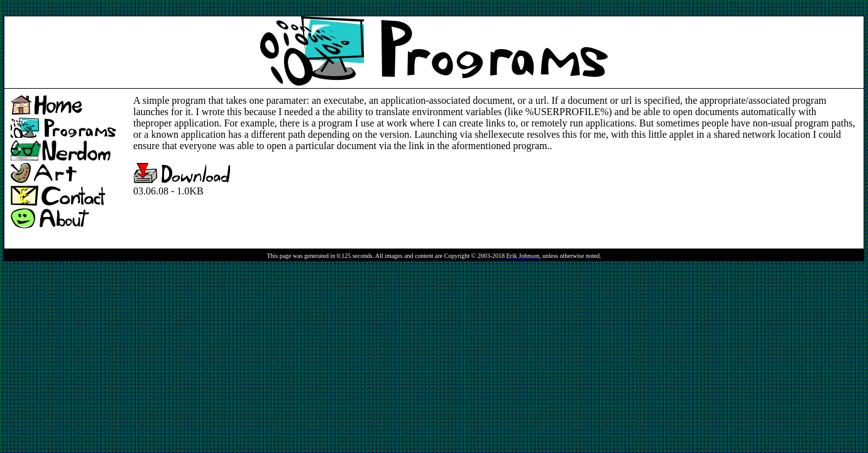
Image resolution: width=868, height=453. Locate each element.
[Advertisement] (233, 8)
